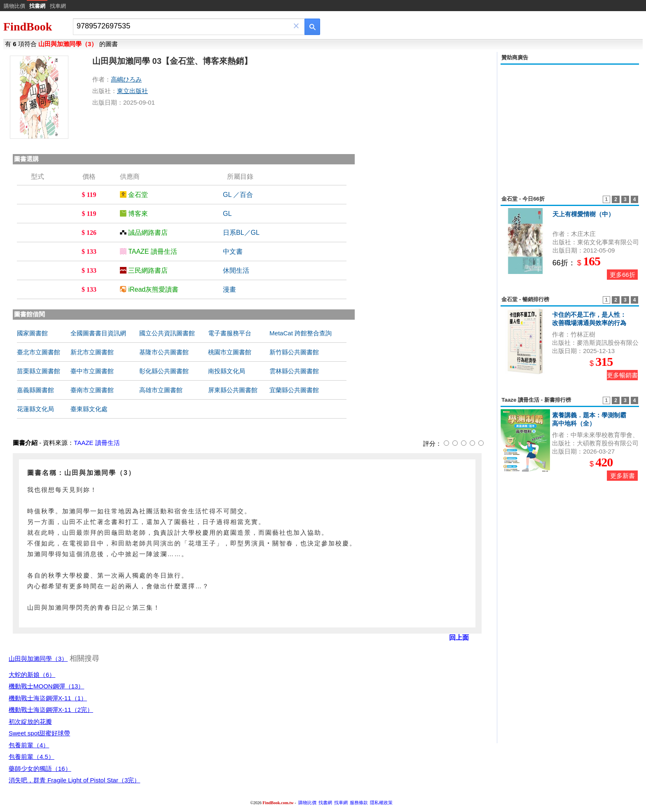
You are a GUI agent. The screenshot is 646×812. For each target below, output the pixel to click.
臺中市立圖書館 (92, 371)
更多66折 (623, 275)
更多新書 (623, 476)
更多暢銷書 (622, 375)
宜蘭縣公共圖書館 (294, 390)
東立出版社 (132, 91)
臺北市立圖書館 (39, 352)
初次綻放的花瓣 (30, 722)
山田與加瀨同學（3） (38, 659)
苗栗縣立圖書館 (39, 371)
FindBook (28, 27)
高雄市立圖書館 (161, 390)
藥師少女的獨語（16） (40, 769)
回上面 (459, 638)
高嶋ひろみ (126, 79)
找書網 (325, 803)
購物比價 (14, 6)
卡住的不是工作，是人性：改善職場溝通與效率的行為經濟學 (589, 323)
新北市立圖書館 (92, 352)
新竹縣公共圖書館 (294, 352)
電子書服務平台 (230, 333)
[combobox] (183, 26)
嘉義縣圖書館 (35, 390)
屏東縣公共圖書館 (233, 390)
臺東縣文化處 (89, 409)
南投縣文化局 (227, 371)
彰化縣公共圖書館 (164, 371)
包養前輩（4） (29, 745)
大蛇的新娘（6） (32, 675)
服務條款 (359, 803)
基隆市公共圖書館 (164, 352)
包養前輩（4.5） (32, 757)
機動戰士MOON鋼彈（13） (46, 686)
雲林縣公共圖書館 (294, 371)
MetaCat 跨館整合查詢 (301, 333)
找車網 (58, 6)
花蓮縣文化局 (35, 409)
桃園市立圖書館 (230, 352)
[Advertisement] (570, 125)
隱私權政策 (381, 803)
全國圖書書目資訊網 (98, 333)
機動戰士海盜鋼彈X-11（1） (48, 698)
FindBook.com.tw (278, 803)
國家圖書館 (32, 333)
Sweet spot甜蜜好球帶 (39, 733)
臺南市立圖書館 (92, 390)
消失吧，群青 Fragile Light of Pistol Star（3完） (74, 780)
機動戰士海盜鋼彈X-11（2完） (51, 710)
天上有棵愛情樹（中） (583, 214)
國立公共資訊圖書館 (167, 333)
